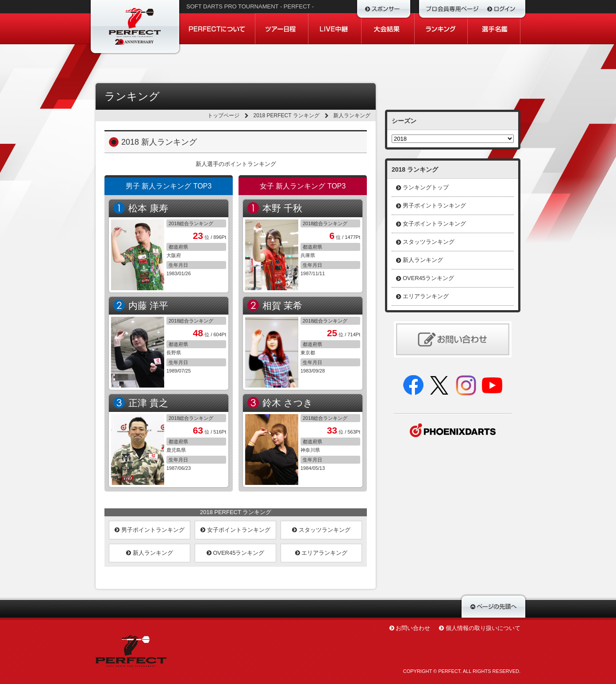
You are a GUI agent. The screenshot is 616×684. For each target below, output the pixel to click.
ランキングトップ (426, 187)
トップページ (223, 115)
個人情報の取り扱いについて (483, 628)
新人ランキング (150, 553)
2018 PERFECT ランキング (287, 115)
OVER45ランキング (236, 553)
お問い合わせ (413, 628)
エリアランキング (321, 553)
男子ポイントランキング (150, 530)
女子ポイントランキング (235, 530)
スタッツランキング (321, 530)
